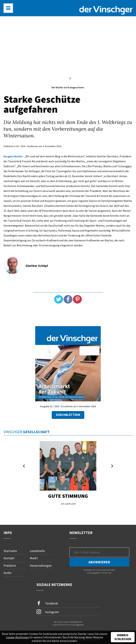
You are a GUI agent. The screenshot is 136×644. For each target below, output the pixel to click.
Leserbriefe (37, 551)
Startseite (10, 551)
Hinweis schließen (123, 637)
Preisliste (10, 566)
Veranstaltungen (41, 566)
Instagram (48, 612)
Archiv (8, 573)
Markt (34, 558)
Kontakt (9, 558)
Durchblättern (68, 415)
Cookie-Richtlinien (17, 637)
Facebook (47, 603)
